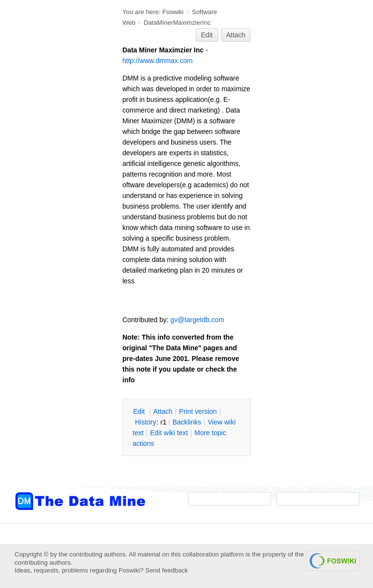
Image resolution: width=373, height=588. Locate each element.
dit (140, 411)
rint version (198, 411)
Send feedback (167, 570)
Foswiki (173, 12)
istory (146, 422)
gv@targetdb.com (197, 320)
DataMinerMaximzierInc (177, 23)
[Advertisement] (53, 196)
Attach (236, 35)
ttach (163, 411)
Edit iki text (169, 433)
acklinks (187, 422)
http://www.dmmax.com (158, 61)
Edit (207, 35)
